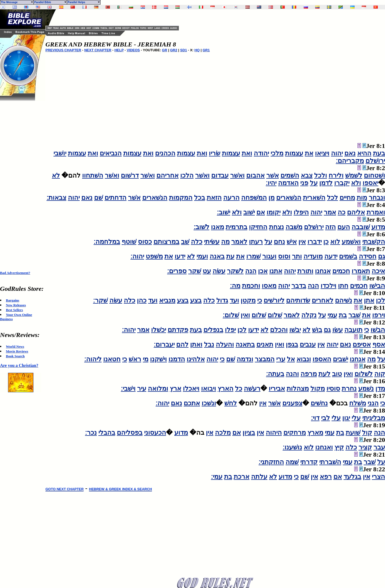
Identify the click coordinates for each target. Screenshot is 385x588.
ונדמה (245, 359)
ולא (356, 183)
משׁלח (358, 403)
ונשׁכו (209, 403)
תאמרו (361, 271)
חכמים (341, 271)
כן (326, 242)
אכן (263, 271)
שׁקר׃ (100, 300)
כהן (142, 300)
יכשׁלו (159, 330)
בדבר (299, 286)
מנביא (167, 300)
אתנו (276, 271)
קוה (380, 374)
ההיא (364, 153)
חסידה (368, 256)
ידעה (331, 256)
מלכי (277, 153)
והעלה (225, 344)
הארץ (226, 389)
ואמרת (376, 212)
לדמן (326, 183)
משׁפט (154, 256)
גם (382, 256)
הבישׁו (377, 286)
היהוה (274, 433)
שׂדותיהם (298, 300)
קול (367, 433)
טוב (337, 374)
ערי (281, 359)
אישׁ (292, 242)
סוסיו (333, 389)
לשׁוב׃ (201, 227)
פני (304, 183)
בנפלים (213, 330)
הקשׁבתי (374, 242)
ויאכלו (191, 389)
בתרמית (236, 227)
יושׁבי (60, 153)
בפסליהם (130, 433)
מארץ (315, 433)
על (314, 183)
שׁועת (353, 433)
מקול (318, 389)
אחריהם (168, 175)
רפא (326, 477)
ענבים (308, 344)
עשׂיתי (212, 242)
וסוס (284, 256)
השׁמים (290, 175)
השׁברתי (330, 462)
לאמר (239, 242)
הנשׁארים (289, 198)
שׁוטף (129, 242)
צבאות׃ (56, 198)
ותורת (305, 271)
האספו (322, 359)
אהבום (255, 175)
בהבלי (107, 433)
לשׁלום (364, 374)
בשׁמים (348, 256)
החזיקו (258, 227)
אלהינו (196, 359)
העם (344, 227)
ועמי (202, 256)
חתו (343, 286)
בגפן (292, 344)
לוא (335, 242)
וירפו (379, 315)
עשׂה (219, 271)
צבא (307, 175)
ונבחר (377, 198)
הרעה (231, 198)
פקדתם (178, 330)
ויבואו (209, 389)
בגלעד (352, 477)
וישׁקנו (158, 359)
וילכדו (328, 286)
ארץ (176, 389)
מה (225, 242)
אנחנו (323, 271)
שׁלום (275, 315)
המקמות (181, 198)
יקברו (342, 183)
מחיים (347, 198)
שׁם (99, 198)
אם (261, 212)
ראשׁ (135, 359)
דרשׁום (130, 175)
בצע (196, 300)
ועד (234, 300)
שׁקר (195, 271)
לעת (324, 374)
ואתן (196, 344)
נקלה (309, 315)
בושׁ (317, 330)
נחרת (349, 389)
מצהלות (298, 389)
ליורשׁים (274, 300)
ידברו (315, 242)
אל (291, 359)
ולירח (336, 175)
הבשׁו (378, 330)
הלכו (187, 175)
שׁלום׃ (231, 315)
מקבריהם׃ (350, 161)
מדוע (378, 227)
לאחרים (323, 300)
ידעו (180, 256)
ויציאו (322, 153)
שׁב (185, 242)
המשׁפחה (254, 198)
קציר (365, 447)
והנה (292, 374)
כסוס (145, 242)
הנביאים (111, 153)
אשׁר (273, 175)
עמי (332, 315)
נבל (209, 344)
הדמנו (177, 359)
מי (146, 359)
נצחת (276, 227)
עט (207, 271)
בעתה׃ (275, 374)
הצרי (378, 477)
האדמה (288, 183)
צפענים (292, 403)
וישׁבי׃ (128, 389)
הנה (251, 271)
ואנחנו (324, 447)
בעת (379, 153)
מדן (380, 389)
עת (230, 256)
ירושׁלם (375, 161)
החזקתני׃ (271, 462)
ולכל (321, 175)
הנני (373, 403)
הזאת (214, 198)
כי (260, 300)
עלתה (259, 477)
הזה (330, 227)
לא (56, 175)
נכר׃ (91, 433)
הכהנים (165, 153)
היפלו (301, 212)
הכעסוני (155, 433)
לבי (326, 418)
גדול (222, 300)
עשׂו (338, 330)
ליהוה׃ (93, 359)
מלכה (223, 433)
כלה (197, 242)
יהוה (337, 153)
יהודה (261, 153)
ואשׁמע (351, 242)
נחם (279, 242)
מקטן (248, 300)
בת (343, 315)
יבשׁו (295, 330)
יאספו (370, 183)
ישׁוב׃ (224, 212)
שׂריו (215, 153)
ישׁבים (340, 359)
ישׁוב (249, 212)
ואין (245, 315)
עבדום (220, 175)
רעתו (256, 242)
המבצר (265, 359)
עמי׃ (217, 477)
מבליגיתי (374, 418)
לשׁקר (235, 271)
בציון (249, 433)
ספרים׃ (177, 271)
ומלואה (158, 389)
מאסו (269, 286)
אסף (379, 344)
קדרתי (309, 462)
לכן (380, 300)
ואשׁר (237, 175)
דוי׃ (315, 418)
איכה (378, 271)
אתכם (192, 403)
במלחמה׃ (107, 242)
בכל (200, 198)
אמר (330, 212)
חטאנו (112, 359)
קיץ (339, 447)
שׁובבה (361, 227)
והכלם (279, 330)
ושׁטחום (374, 175)
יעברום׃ (164, 344)
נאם (350, 153)
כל (239, 389)
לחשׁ (231, 403)
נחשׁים (319, 403)
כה (342, 212)
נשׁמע (366, 389)
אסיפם (362, 344)
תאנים (265, 344)
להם (182, 344)
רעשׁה (252, 389)
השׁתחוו (93, 175)
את (309, 153)
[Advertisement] (21, 181)
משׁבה (294, 227)
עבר (379, 447)
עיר (142, 389)
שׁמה (292, 462)
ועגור (269, 256)
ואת (247, 153)
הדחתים (115, 198)
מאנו (217, 227)
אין (302, 242)
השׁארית (314, 198)
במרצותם (166, 242)
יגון (346, 418)
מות (362, 198)
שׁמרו (253, 256)
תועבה (353, 330)
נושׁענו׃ (292, 447)
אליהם (356, 212)
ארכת (242, 477)
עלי (356, 418)
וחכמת (251, 286)
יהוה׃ (137, 256)
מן (272, 198)
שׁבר (354, 315)
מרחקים (295, 433)
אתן (369, 300)
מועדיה (313, 256)
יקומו (274, 212)
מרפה (309, 374)
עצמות (294, 153)
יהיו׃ (271, 183)
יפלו (230, 330)
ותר (297, 256)
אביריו (277, 389)
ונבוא (304, 359)
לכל (332, 198)
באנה (217, 256)
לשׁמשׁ (354, 175)
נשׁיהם (344, 300)
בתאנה (245, 344)
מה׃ (235, 286)
